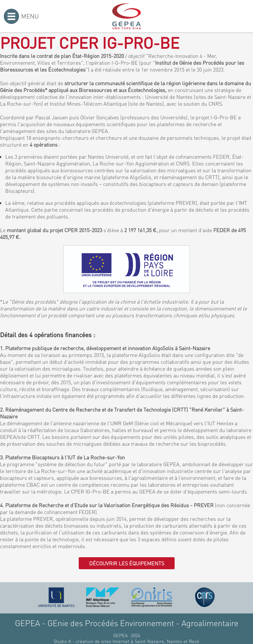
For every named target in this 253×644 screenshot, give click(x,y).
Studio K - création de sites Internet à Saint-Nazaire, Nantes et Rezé (126, 641)
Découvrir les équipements (127, 563)
